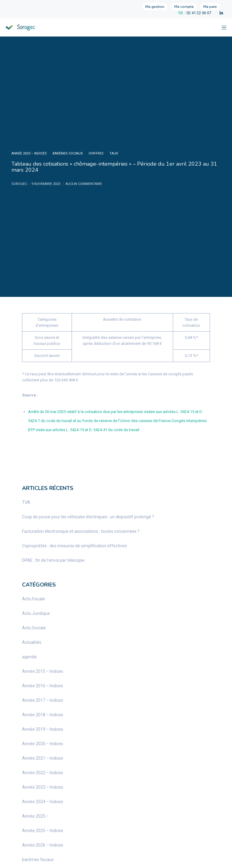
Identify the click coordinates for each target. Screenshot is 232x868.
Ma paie (210, 7)
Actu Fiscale (34, 599)
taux (114, 153)
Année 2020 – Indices (43, 744)
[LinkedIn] (221, 13)
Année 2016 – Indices (43, 686)
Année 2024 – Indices (43, 802)
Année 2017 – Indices (43, 700)
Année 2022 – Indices (43, 773)
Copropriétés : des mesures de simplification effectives (74, 546)
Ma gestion (155, 7)
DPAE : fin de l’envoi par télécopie (53, 560)
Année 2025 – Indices (43, 831)
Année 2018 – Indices (43, 715)
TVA (26, 502)
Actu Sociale (34, 628)
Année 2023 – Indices (29, 153)
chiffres (96, 153)
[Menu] (222, 27)
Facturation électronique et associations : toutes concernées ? (81, 531)
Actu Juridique (36, 613)
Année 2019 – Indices (43, 729)
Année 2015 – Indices (43, 671)
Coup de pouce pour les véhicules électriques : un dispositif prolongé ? (88, 517)
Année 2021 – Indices (43, 758)
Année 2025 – (35, 816)
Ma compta (184, 7)
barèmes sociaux (68, 153)
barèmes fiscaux (38, 860)
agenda (29, 657)
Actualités (32, 642)
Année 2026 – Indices (43, 845)
